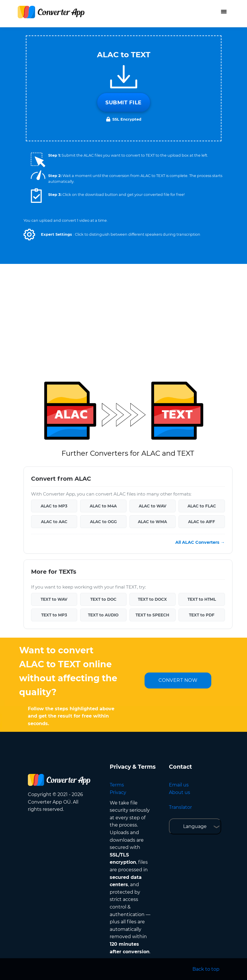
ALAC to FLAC (202, 506)
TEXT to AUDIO (103, 615)
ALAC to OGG (103, 522)
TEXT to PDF (202, 615)
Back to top (206, 969)
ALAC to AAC (54, 522)
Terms (117, 785)
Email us (179, 785)
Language (195, 826)
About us (180, 792)
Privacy (118, 792)
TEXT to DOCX (152, 599)
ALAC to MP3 (54, 506)
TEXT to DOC (103, 599)
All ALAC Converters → (200, 542)
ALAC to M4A (103, 506)
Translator (180, 807)
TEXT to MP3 (54, 615)
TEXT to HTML (202, 599)
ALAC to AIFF (202, 522)
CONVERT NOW (178, 680)
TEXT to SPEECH (152, 615)
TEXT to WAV (54, 599)
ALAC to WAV (153, 506)
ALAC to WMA (152, 522)
